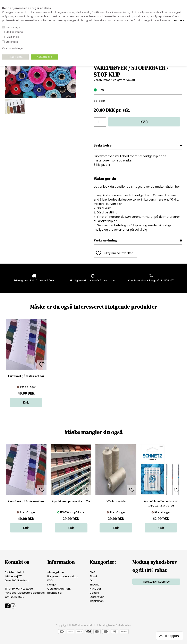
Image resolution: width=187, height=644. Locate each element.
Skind (93, 576)
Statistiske (12, 42)
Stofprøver (97, 597)
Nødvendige (13, 27)
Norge (52, 585)
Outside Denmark (59, 589)
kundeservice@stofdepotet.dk (25, 593)
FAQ (50, 580)
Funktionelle (13, 37)
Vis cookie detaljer (13, 48)
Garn (93, 580)
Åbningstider (56, 572)
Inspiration (97, 601)
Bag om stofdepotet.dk (63, 576)
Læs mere (178, 20)
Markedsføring (14, 32)
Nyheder (95, 589)
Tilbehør (95, 585)
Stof (92, 572)
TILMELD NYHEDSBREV (156, 582)
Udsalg (94, 593)
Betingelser (55, 593)
